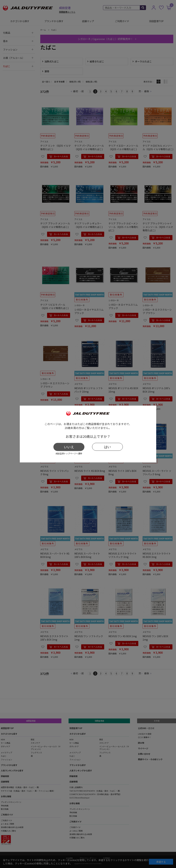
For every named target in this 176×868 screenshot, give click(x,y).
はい (107, 447)
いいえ (69, 447)
